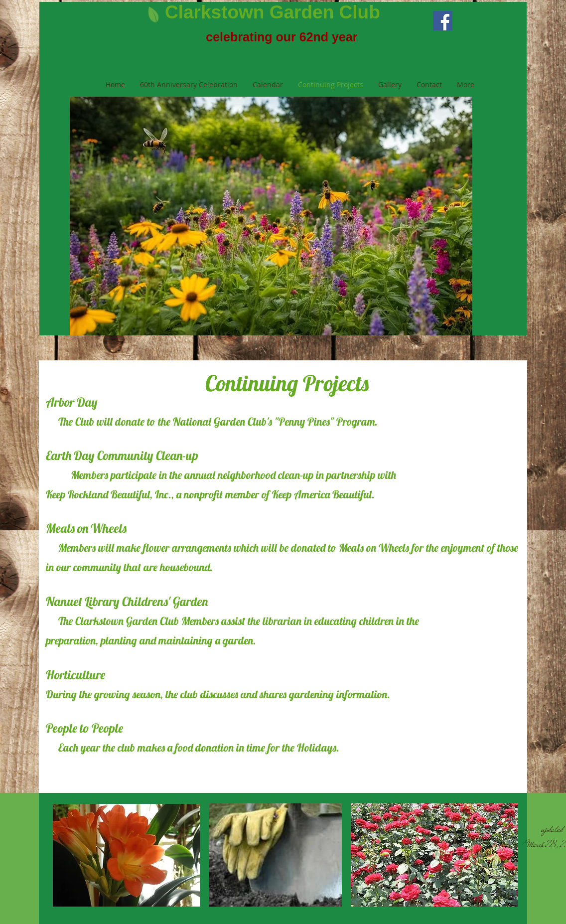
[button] (271, 216)
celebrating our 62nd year (282, 37)
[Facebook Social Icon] (443, 21)
